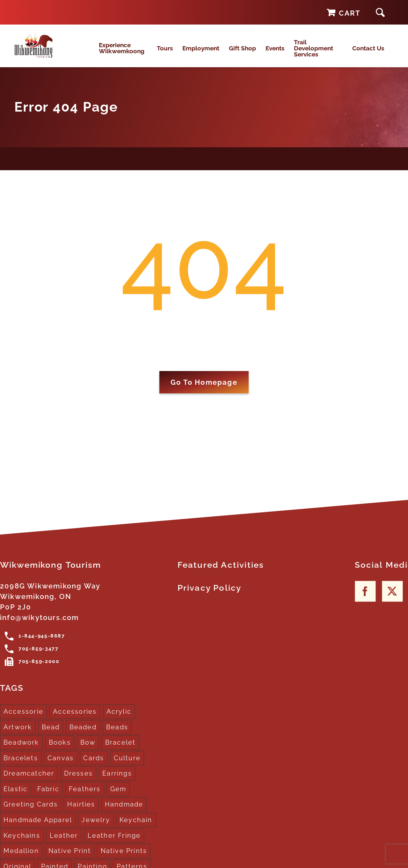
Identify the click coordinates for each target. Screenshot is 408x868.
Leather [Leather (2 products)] (64, 842)
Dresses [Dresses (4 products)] (78, 780)
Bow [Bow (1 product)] (88, 749)
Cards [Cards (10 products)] (94, 765)
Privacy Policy (210, 594)
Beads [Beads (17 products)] (117, 733)
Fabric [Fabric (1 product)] (48, 796)
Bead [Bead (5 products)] (51, 733)
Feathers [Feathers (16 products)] (85, 796)
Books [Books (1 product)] (60, 749)
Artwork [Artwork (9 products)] (18, 733)
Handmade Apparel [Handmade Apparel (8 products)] (38, 827)
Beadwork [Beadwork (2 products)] (21, 749)
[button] (380, 12)
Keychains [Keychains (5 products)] (22, 842)
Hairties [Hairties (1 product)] (81, 811)
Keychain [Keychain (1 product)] (136, 827)
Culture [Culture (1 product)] (127, 765)
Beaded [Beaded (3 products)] (83, 733)
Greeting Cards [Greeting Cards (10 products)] (31, 811)
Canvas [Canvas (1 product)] (61, 765)
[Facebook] (365, 598)
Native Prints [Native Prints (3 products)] (124, 857)
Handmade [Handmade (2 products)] (124, 811)
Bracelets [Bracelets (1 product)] (21, 765)
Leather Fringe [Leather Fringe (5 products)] (114, 842)
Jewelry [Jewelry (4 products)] (96, 827)
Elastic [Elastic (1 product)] (15, 796)
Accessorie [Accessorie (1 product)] (23, 718)
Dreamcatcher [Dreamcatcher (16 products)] (29, 780)
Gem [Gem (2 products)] (118, 796)
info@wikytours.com (40, 624)
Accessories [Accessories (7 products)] (75, 718)
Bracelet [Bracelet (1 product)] (120, 749)
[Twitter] (392, 598)
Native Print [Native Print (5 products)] (70, 857)
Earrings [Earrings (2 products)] (117, 780)
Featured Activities (221, 572)
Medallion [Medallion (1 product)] (21, 857)
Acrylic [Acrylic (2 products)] (119, 718)
